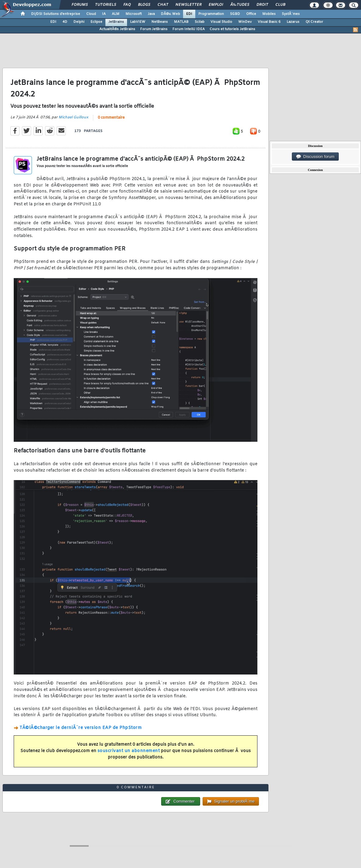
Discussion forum (315, 157)
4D (65, 22)
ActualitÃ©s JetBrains (117, 29)
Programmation (211, 14)
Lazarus (293, 22)
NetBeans (160, 22)
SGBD (235, 14)
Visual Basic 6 (269, 22)
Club (280, 5)
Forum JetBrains (154, 29)
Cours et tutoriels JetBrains (232, 29)
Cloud (91, 14)
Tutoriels (106, 5)
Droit (262, 5)
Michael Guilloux (73, 117)
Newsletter (188, 5)
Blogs (144, 5)
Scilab (200, 22)
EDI (189, 14)
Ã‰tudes (240, 5)
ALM (116, 14)
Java (151, 14)
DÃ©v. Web (170, 14)
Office (251, 14)
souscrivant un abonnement (129, 751)
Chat (163, 5)
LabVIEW (138, 22)
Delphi (79, 22)
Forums (80, 5)
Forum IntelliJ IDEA (189, 29)
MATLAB (181, 22)
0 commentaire (111, 118)
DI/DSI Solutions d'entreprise (56, 14)
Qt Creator (314, 22)
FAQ (127, 5)
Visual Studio (221, 22)
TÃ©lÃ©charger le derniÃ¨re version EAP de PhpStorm (81, 728)
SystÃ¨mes (291, 14)
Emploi (216, 5)
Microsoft (134, 14)
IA (104, 14)
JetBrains (116, 22)
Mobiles (269, 14)
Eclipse (96, 22)
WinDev (245, 22)
